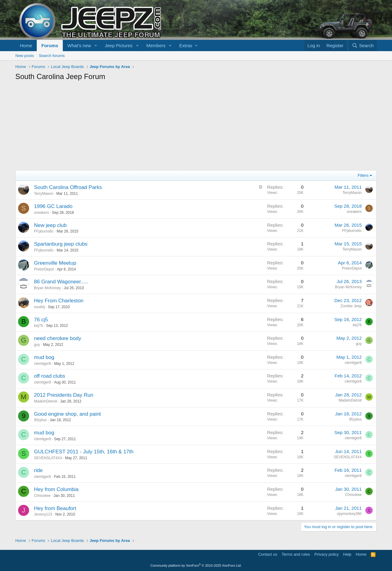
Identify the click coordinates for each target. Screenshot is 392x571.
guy (37, 345)
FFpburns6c (44, 231)
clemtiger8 (42, 364)
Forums (50, 45)
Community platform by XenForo (196, 565)
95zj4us (40, 420)
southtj (39, 307)
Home (26, 45)
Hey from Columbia (56, 489)
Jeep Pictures (119, 45)
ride (38, 470)
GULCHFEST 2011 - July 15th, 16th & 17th (84, 452)
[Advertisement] (196, 127)
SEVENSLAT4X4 (48, 458)
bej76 (38, 326)
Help (347, 554)
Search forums (52, 56)
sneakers (41, 213)
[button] (96, 45)
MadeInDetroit (45, 401)
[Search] (363, 45)
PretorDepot (44, 269)
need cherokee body (58, 338)
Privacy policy (327, 554)
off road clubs (50, 376)
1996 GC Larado (53, 206)
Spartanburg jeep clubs (61, 244)
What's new (79, 45)
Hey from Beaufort (55, 508)
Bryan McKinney (47, 288)
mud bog (44, 357)
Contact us (268, 554)
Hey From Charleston (59, 301)
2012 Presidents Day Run (64, 395)
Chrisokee (42, 496)
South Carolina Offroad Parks (68, 187)
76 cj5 (41, 320)
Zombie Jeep (351, 306)
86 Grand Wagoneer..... (61, 282)
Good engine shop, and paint (67, 414)
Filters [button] (363, 175)
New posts (25, 56)
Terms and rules (296, 554)
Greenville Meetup (55, 263)
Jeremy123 (43, 514)
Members (156, 45)
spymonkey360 (349, 514)
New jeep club (50, 225)
